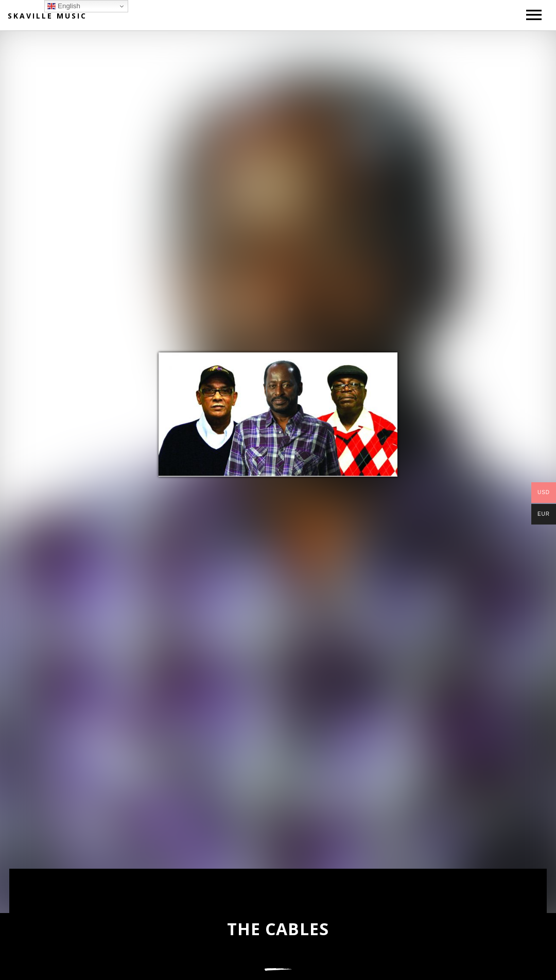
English (64, 6)
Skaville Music (47, 16)
